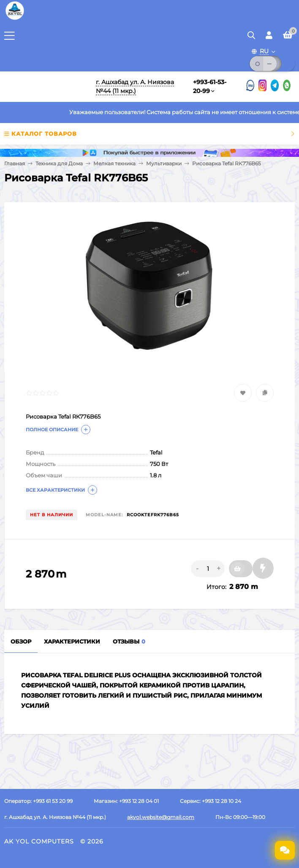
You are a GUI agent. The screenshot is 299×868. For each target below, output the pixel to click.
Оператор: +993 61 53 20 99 (38, 801)
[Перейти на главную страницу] (15, 19)
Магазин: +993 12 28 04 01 (126, 801)
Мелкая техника (114, 163)
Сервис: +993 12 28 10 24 (211, 801)
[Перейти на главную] (45, 87)
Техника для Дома (59, 163)
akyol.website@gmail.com (161, 817)
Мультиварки (164, 163)
